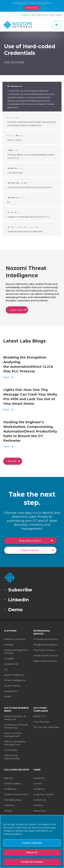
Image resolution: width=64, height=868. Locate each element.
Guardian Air (11, 664)
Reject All (32, 852)
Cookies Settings (32, 843)
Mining (8, 811)
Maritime (9, 805)
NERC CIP (39, 716)
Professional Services (45, 639)
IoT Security (11, 750)
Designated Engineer (46, 645)
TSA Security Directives (46, 727)
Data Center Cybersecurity (12, 757)
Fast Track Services (44, 650)
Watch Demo (30, 550)
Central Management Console (16, 651)
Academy (39, 778)
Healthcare (10, 789)
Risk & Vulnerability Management (15, 743)
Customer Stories (43, 794)
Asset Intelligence (14, 675)
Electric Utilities (13, 783)
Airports (9, 778)
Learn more (16, 310)
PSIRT (8, 697)
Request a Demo (30, 541)
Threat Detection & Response (15, 718)
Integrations (11, 691)
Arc (6, 669)
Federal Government (16, 794)
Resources (39, 811)
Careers (38, 783)
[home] (18, 25)
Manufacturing (12, 800)
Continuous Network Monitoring (16, 726)
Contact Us (40, 800)
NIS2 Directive (41, 722)
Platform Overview (15, 639)
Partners (38, 805)
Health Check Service (45, 655)
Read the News (32, 8)
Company (39, 789)
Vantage (9, 645)
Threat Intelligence (15, 680)
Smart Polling (12, 686)
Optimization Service (45, 661)
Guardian (9, 658)
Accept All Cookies (32, 862)
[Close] (60, 819)
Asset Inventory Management (13, 735)
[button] (57, 25)
